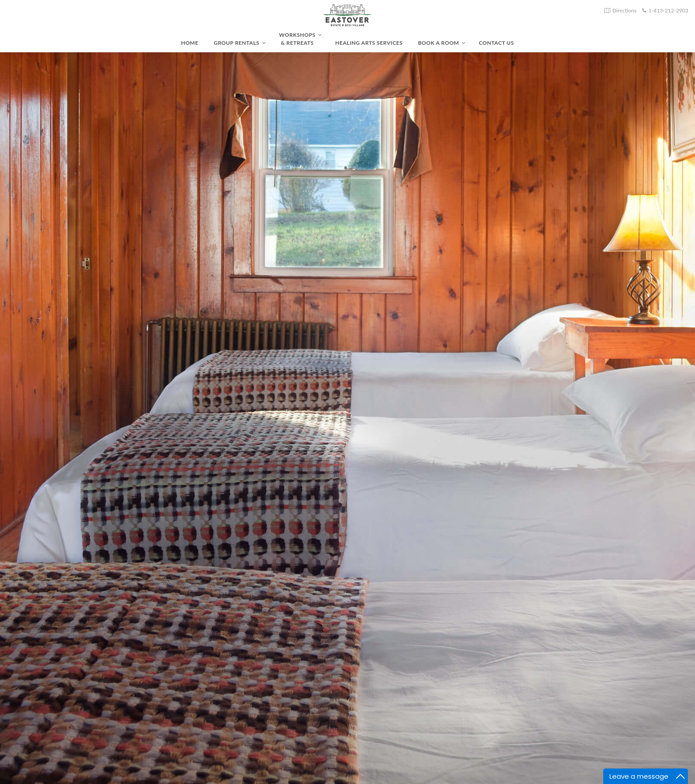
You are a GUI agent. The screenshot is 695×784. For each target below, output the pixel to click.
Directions (625, 10)
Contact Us (496, 43)
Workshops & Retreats (301, 39)
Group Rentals (240, 43)
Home (189, 43)
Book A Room (442, 43)
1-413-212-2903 (668, 10)
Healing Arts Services (369, 43)
